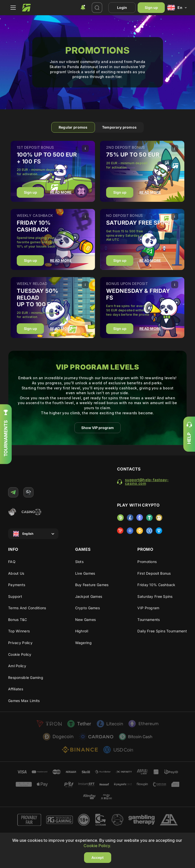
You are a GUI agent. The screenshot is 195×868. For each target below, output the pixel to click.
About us (16, 573)
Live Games (85, 573)
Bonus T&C (18, 620)
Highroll (82, 631)
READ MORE (61, 192)
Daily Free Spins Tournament (162, 631)
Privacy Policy (20, 643)
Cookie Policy (20, 654)
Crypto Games (87, 608)
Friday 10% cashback (156, 585)
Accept (97, 857)
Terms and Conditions (27, 608)
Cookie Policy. (97, 846)
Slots (79, 562)
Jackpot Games (89, 596)
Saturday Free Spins (155, 596)
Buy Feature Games (92, 585)
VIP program (148, 608)
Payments (17, 585)
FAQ (12, 562)
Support (15, 596)
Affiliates (16, 689)
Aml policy (17, 666)
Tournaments (149, 620)
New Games (86, 620)
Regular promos (73, 127)
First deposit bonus (154, 573)
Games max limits (24, 701)
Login (122, 7)
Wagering (83, 643)
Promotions (147, 562)
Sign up (151, 7)
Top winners (19, 631)
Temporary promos (119, 127)
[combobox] (83, 8)
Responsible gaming (26, 677)
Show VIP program (97, 428)
